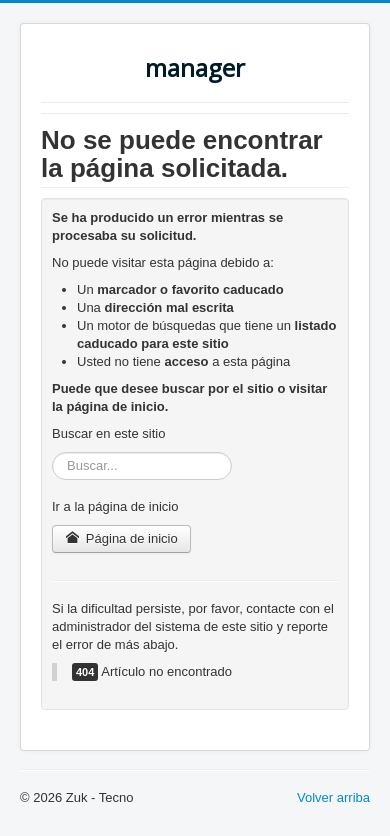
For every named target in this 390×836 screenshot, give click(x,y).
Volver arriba (333, 797)
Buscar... (52, 452)
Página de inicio (121, 538)
